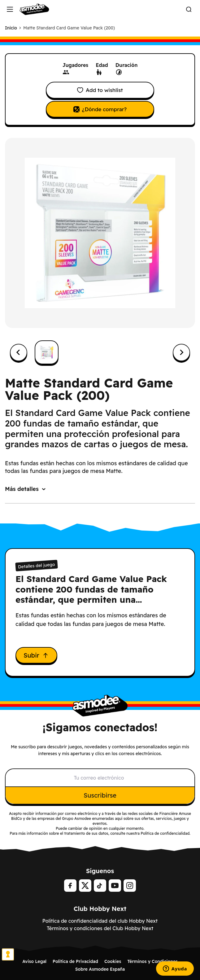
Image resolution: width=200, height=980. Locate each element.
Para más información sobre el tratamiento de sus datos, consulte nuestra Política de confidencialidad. (100, 833)
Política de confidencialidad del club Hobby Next (100, 921)
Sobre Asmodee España (100, 969)
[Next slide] (181, 352)
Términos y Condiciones (152, 961)
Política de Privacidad (75, 961)
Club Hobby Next (100, 909)
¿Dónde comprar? (100, 109)
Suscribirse (100, 795)
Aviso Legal (34, 961)
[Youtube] (115, 886)
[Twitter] (85, 886)
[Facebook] (70, 886)
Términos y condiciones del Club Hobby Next (100, 928)
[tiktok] (100, 886)
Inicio (11, 28)
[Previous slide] (19, 352)
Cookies (113, 961)
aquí (119, 818)
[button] (47, 352)
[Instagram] (130, 886)
